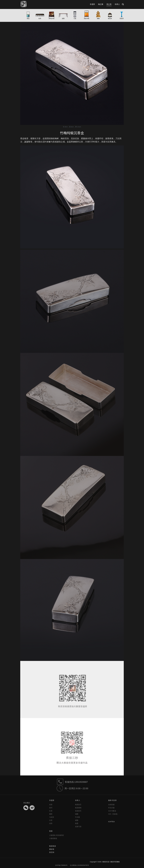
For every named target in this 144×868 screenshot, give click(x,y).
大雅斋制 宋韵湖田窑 (57, 835)
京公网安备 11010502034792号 (79, 865)
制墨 (77, 823)
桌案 (63, 18)
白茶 (51, 820)
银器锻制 (78, 808)
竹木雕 (78, 817)
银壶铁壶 (53, 846)
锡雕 (77, 814)
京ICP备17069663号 (61, 865)
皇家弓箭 (78, 827)
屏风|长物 (51, 18)
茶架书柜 (87, 18)
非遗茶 (92, 4)
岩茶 (51, 805)
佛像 (98, 18)
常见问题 (111, 808)
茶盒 (28, 18)
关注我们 (27, 803)
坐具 (40, 18)
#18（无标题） (113, 814)
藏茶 (51, 814)
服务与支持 (112, 800)
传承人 (117, 4)
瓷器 (51, 831)
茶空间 (52, 852)
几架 (75, 18)
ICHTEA (111, 822)
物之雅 (101, 4)
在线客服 (111, 805)
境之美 (109, 4)
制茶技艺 (78, 805)
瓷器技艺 (78, 811)
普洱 (51, 808)
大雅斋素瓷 (53, 838)
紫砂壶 (52, 849)
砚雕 (77, 820)
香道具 (110, 18)
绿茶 (51, 823)
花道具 (122, 18)
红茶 (51, 811)
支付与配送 (112, 811)
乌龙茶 (52, 817)
